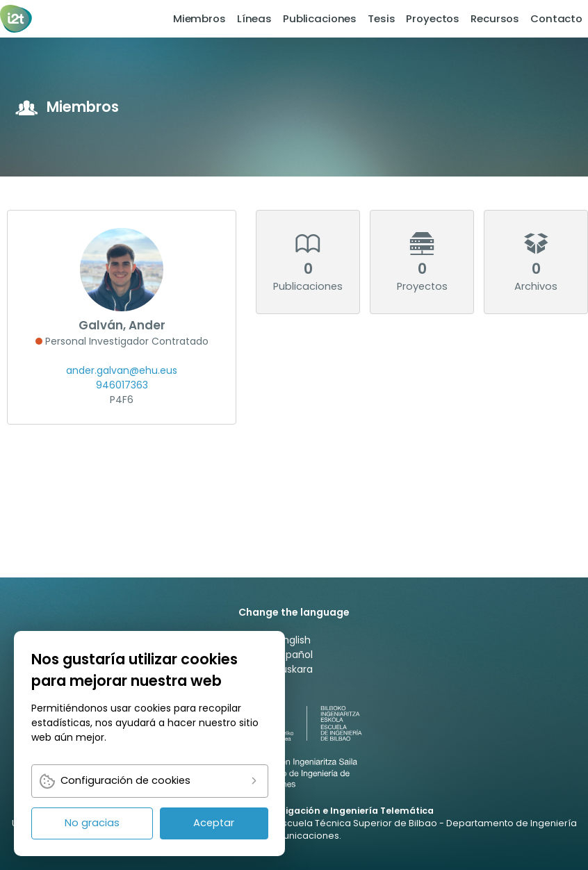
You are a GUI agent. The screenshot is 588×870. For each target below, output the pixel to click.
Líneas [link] (254, 18)
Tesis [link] (381, 18)
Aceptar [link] (214, 823)
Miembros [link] (199, 18)
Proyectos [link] (433, 18)
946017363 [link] (122, 385)
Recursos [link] (495, 18)
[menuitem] (199, 19)
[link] (17, 19)
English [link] (294, 640)
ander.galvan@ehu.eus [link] (122, 370)
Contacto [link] (556, 18)
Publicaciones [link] (320, 18)
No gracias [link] (92, 823)
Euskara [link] (294, 669)
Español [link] (294, 655)
